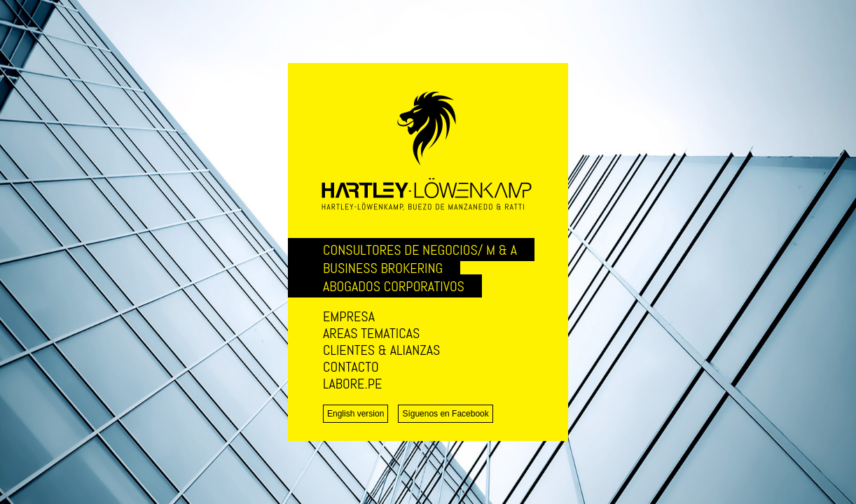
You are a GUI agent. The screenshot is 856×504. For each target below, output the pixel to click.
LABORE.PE (352, 384)
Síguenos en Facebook (445, 414)
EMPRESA (349, 316)
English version (355, 414)
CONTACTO (351, 367)
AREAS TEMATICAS (371, 333)
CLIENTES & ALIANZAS (381, 350)
